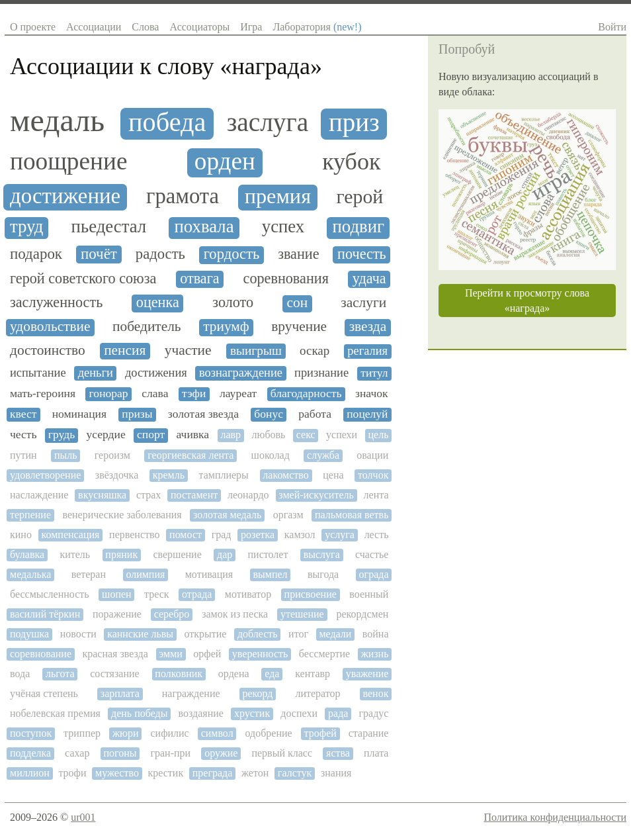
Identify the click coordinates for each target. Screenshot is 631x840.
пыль (66, 455)
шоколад (271, 455)
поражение (117, 614)
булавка (27, 554)
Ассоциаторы (199, 27)
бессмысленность (50, 594)
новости (78, 634)
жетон (255, 773)
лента (376, 495)
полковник (179, 674)
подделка (30, 753)
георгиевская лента (190, 455)
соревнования (286, 279)
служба (323, 455)
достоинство (48, 350)
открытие (205, 634)
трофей (320, 733)
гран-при (170, 753)
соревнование (41, 654)
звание (298, 254)
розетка (258, 535)
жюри (126, 733)
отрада (197, 594)
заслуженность (56, 303)
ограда (374, 574)
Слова (145, 27)
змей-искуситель (316, 495)
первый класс (282, 753)
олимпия (145, 574)
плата (376, 753)
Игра (251, 27)
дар (225, 554)
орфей (207, 654)
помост (186, 535)
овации (372, 455)
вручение (299, 327)
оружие (221, 753)
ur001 (83, 817)
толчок (373, 475)
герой (360, 197)
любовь (268, 435)
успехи (342, 435)
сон (298, 303)
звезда (368, 327)
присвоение (311, 594)
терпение (30, 515)
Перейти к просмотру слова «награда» (527, 301)
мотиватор (248, 594)
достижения (156, 373)
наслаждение (39, 495)
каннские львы (140, 634)
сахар (77, 753)
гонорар (109, 394)
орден (225, 162)
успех (283, 227)
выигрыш (256, 350)
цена (333, 475)
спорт (151, 435)
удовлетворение (45, 475)
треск (157, 594)
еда (272, 674)
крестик (165, 773)
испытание (38, 373)
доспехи (299, 713)
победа (167, 122)
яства (338, 753)
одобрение (269, 733)
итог (298, 634)
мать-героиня (43, 394)
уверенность (260, 654)
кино (21, 535)
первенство (134, 535)
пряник (121, 554)
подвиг (358, 227)
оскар (315, 351)
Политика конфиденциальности (555, 817)
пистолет (268, 554)
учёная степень (44, 693)
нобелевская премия (55, 713)
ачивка (193, 435)
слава (155, 394)
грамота (183, 196)
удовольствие (50, 327)
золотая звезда (203, 414)
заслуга (268, 123)
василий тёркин (45, 614)
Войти (612, 27)
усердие (105, 435)
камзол (300, 535)
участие (188, 350)
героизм (112, 455)
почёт (99, 254)
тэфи (194, 394)
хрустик (252, 713)
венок (376, 693)
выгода (323, 574)
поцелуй (367, 414)
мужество (117, 773)
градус (374, 713)
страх (148, 495)
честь (23, 435)
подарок (36, 254)
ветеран (89, 574)
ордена (234, 674)
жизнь (375, 654)
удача (369, 279)
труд (26, 227)
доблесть (258, 634)
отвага (199, 279)
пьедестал (109, 227)
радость (160, 254)
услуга (340, 535)
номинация (79, 414)
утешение (302, 614)
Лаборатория (317, 27)
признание (321, 373)
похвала (204, 227)
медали (335, 634)
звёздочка (117, 475)
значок (372, 394)
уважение (367, 674)
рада (338, 713)
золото (233, 303)
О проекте (33, 27)
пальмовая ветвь (352, 515)
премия (278, 196)
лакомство (285, 475)
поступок (31, 733)
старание (369, 733)
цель (379, 435)
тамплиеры (223, 475)
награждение (191, 693)
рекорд (258, 693)
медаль (57, 120)
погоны (120, 753)
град (222, 535)
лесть (377, 535)
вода (20, 674)
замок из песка (235, 614)
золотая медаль (227, 515)
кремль (169, 475)
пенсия (125, 350)
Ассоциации (94, 27)
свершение (177, 554)
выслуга (322, 554)
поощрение (68, 162)
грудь (62, 435)
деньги (96, 373)
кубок (351, 162)
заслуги (363, 303)
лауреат (238, 394)
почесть (362, 254)
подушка (29, 634)
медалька (30, 574)
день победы (139, 713)
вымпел (271, 574)
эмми (171, 654)
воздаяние (201, 713)
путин (23, 455)
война (376, 634)
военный (369, 594)
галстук (295, 773)
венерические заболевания (122, 515)
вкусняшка (102, 495)
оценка (158, 303)
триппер (82, 733)
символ (217, 733)
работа (315, 414)
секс (306, 435)
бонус (269, 414)
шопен (117, 594)
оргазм (288, 515)
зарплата (120, 693)
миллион (30, 773)
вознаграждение (241, 373)
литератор (317, 693)
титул (374, 373)
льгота (60, 674)
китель (75, 554)
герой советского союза (83, 279)
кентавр (313, 674)
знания (336, 773)
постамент (194, 495)
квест (23, 414)
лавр (231, 435)
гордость (232, 254)
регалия (367, 351)
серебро (172, 614)
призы (137, 414)
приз (354, 122)
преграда (213, 773)
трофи (72, 773)
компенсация (71, 535)
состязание (114, 674)
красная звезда (115, 654)
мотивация (209, 574)
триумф (226, 327)
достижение (65, 196)
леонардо (248, 495)
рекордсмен (363, 614)
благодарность (306, 394)
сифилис (169, 733)
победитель (147, 327)
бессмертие (324, 654)
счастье (372, 554)
